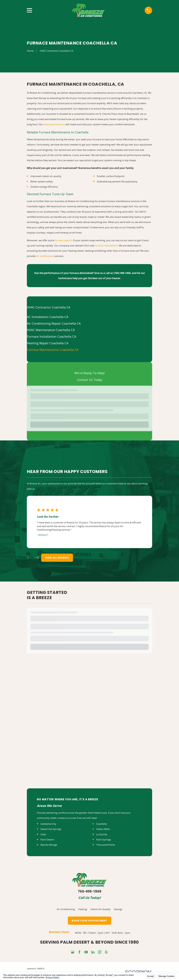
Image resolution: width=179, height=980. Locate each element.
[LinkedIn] (93, 827)
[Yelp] (106, 827)
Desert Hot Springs (51, 704)
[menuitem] (89, 317)
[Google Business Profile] (73, 827)
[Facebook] (79, 827)
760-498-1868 (90, 766)
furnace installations (106, 245)
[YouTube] (86, 827)
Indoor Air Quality (100, 784)
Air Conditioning (66, 784)
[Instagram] (100, 827)
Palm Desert (47, 714)
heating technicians (54, 124)
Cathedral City (48, 699)
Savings (118, 784)
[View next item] (36, 558)
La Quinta (102, 709)
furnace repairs (63, 240)
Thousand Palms (106, 720)
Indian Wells (103, 704)
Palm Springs (104, 714)
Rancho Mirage (49, 720)
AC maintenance (45, 256)
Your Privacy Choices (65, 848)
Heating (83, 784)
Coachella (102, 699)
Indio (43, 709)
